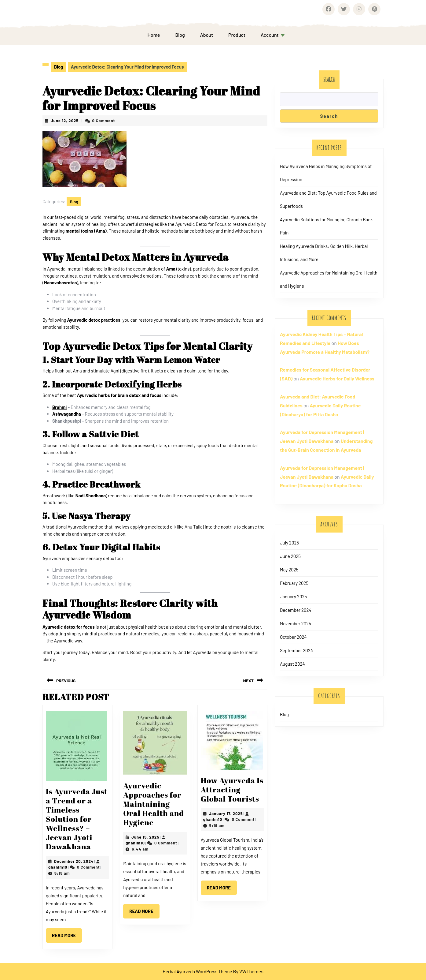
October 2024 (293, 637)
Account (270, 35)
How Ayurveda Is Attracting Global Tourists (232, 789)
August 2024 (292, 664)
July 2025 (289, 543)
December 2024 (296, 610)
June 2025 (290, 556)
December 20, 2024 (74, 861)
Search (329, 79)
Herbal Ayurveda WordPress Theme (197, 971)
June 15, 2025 (145, 837)
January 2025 (293, 597)
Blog (180, 35)
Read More (67, 933)
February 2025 (294, 583)
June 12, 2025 (65, 121)
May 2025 (289, 570)
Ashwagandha (67, 414)
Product (237, 35)
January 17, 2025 (226, 814)
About (207, 35)
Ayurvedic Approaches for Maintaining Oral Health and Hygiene (154, 804)
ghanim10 (58, 867)
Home (154, 35)
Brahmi (59, 407)
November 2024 (296, 623)
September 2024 (296, 650)
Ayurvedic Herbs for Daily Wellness (337, 378)
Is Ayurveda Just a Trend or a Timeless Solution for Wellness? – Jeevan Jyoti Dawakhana (77, 819)
